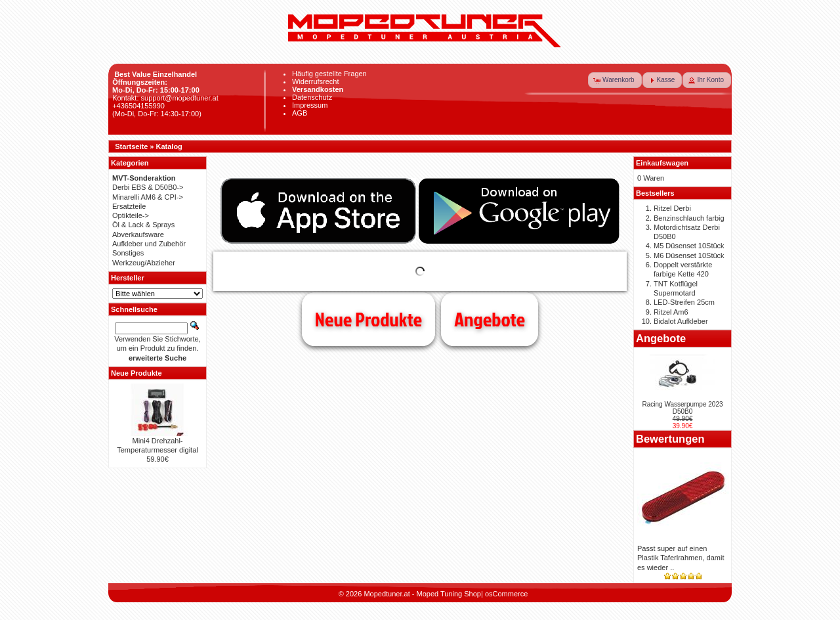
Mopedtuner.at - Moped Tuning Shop (422, 594)
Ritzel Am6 (671, 312)
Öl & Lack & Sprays (143, 225)
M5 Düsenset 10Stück (689, 246)
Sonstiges (128, 253)
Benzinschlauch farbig (689, 218)
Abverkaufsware (138, 234)
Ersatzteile (129, 206)
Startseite (131, 146)
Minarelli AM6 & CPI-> (148, 197)
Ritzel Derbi (672, 208)
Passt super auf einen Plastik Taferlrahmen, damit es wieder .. (681, 558)
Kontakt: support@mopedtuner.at (165, 98)
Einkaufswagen (662, 163)
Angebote (490, 319)
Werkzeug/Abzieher (144, 263)
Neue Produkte (368, 319)
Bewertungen (670, 439)
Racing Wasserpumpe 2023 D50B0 (682, 408)
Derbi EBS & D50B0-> (148, 187)
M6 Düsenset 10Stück (689, 255)
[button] (615, 80)
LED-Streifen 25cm (684, 302)
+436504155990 (138, 106)
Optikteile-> (131, 215)
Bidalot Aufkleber (681, 321)
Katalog (169, 146)
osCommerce (506, 594)
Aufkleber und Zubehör (149, 244)
